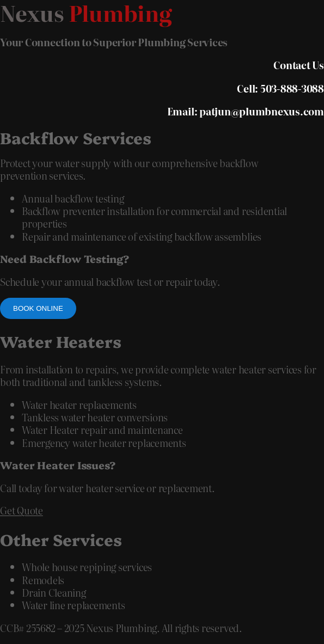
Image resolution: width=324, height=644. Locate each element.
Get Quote (22, 510)
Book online (38, 308)
